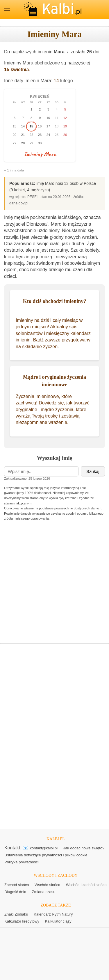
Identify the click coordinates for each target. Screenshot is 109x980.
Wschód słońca (47, 885)
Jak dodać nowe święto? (84, 848)
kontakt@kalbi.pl (44, 848)
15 (31, 126)
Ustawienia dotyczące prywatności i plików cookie (46, 855)
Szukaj (93, 471)
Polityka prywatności (22, 862)
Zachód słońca (17, 885)
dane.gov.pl (19, 203)
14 (56, 81)
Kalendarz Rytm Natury (53, 914)
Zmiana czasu (44, 892)
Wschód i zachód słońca (86, 885)
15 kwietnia (16, 70)
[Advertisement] (54, 583)
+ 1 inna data (14, 170)
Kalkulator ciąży (58, 921)
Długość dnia (15, 892)
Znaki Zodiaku (16, 914)
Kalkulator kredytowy (22, 921)
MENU (7, 9)
